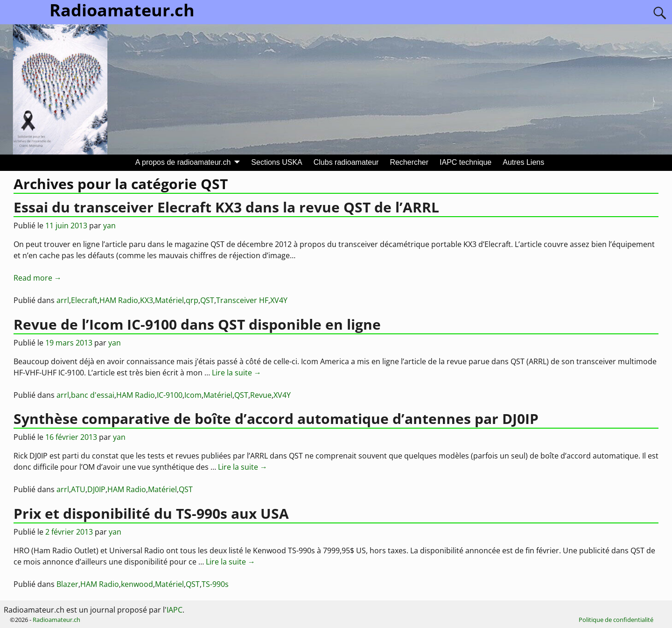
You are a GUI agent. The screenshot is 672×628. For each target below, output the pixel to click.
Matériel (169, 300)
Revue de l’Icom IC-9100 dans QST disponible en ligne (197, 324)
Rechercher (409, 162)
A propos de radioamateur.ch (183, 162)
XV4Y (279, 300)
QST (207, 300)
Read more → (38, 278)
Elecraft (84, 300)
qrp (192, 300)
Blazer (67, 584)
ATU (78, 489)
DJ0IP (96, 489)
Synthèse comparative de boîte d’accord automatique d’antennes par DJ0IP (276, 419)
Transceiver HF (242, 300)
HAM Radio (119, 300)
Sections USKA (276, 162)
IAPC (175, 610)
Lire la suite (237, 373)
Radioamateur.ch (56, 620)
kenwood (137, 584)
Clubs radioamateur (346, 162)
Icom (193, 395)
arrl (63, 300)
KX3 (147, 300)
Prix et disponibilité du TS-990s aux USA (151, 513)
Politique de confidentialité (616, 620)
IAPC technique (465, 162)
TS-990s (215, 584)
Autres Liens (523, 162)
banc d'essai (93, 395)
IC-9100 (170, 395)
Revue (261, 395)
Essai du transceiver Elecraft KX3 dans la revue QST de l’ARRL (226, 207)
